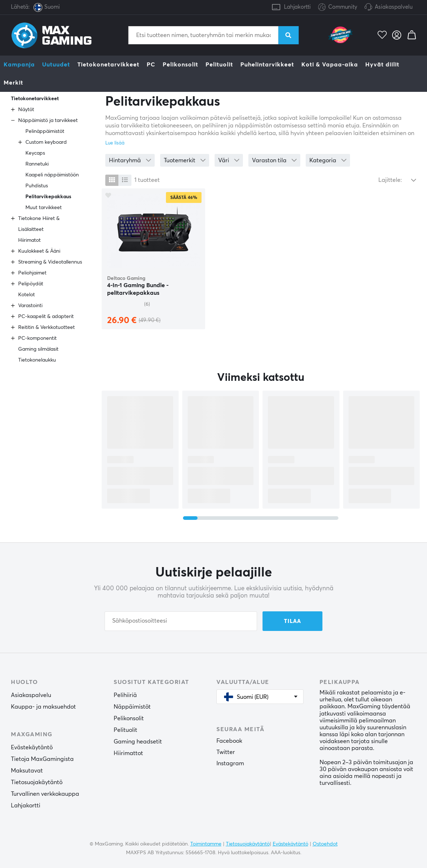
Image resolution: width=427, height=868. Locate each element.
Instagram (230, 763)
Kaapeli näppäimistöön (52, 175)
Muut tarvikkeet (44, 208)
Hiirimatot (29, 240)
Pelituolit (219, 65)
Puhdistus (37, 186)
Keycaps (35, 153)
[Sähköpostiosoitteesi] (181, 621)
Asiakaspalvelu (394, 7)
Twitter (226, 752)
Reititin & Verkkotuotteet (46, 327)
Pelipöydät (31, 284)
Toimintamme (206, 844)
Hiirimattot (128, 753)
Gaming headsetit (138, 742)
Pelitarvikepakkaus (48, 197)
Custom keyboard (46, 142)
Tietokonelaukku (37, 360)
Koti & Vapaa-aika (330, 65)
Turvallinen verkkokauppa (45, 794)
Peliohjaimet (32, 273)
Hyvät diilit (382, 65)
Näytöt (26, 110)
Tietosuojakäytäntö (37, 782)
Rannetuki (37, 164)
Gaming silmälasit (38, 349)
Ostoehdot (325, 844)
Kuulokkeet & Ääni (39, 251)
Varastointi (30, 306)
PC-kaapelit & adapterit (46, 317)
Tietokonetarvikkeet (108, 65)
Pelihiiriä (125, 695)
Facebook (229, 741)
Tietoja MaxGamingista (42, 759)
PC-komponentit (37, 338)
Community (338, 7)
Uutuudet (56, 65)
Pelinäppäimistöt (45, 131)
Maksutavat (27, 771)
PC (151, 65)
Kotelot (27, 295)
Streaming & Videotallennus (50, 262)
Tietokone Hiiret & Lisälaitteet (39, 224)
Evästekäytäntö (32, 747)
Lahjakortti (297, 7)
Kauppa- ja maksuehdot (43, 707)
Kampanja (19, 65)
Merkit (13, 83)
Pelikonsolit (180, 65)
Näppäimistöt (132, 707)
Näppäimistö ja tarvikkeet (48, 121)
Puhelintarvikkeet (267, 65)
